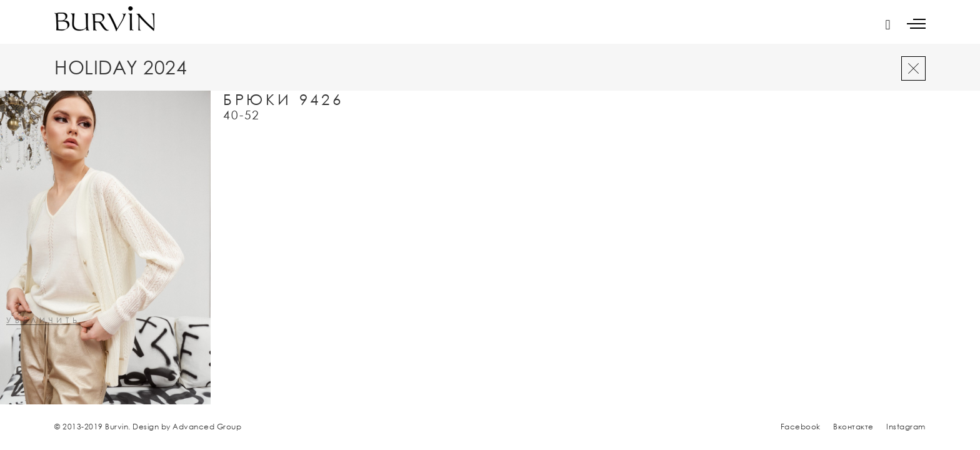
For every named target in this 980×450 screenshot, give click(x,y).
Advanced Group (207, 427)
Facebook (801, 427)
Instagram (906, 427)
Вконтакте (853, 427)
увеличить (43, 321)
